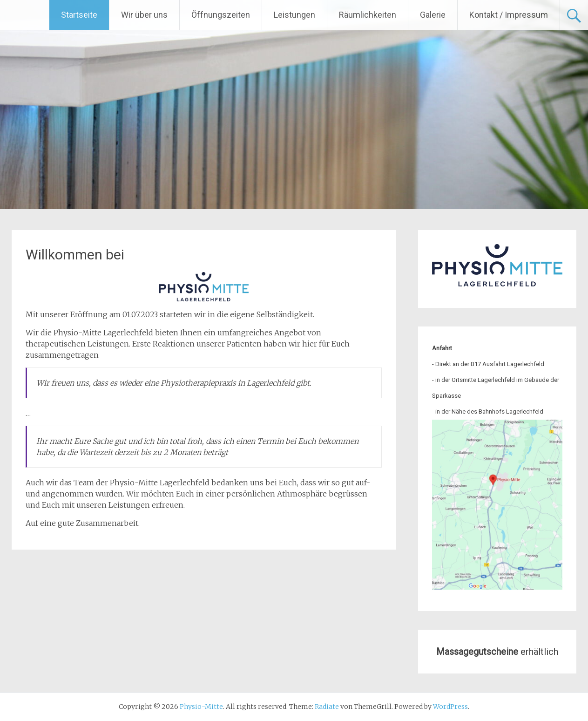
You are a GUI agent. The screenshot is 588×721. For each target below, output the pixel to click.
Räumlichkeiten (368, 15)
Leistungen (294, 15)
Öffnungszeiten (221, 15)
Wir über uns (144, 15)
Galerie (433, 15)
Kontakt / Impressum (509, 15)
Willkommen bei (75, 255)
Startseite (79, 15)
